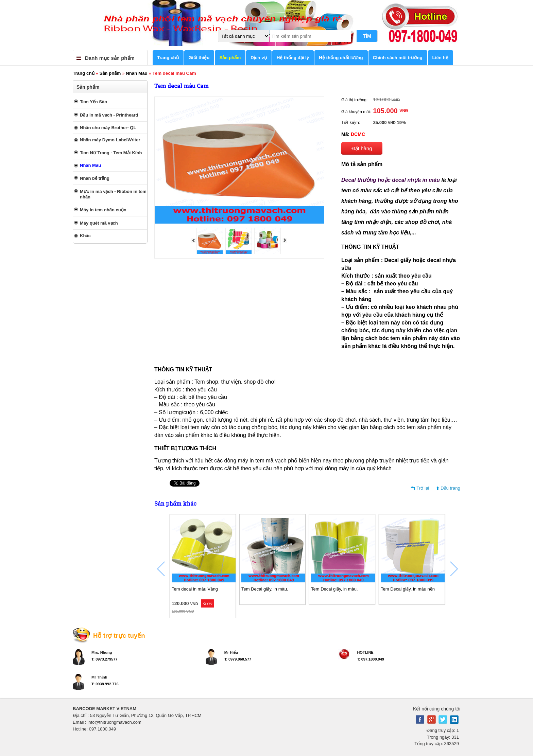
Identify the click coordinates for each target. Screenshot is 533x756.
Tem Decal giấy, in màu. (265, 589)
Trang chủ (168, 58)
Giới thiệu (199, 58)
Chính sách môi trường (398, 58)
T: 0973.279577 (104, 659)
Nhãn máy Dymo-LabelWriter (110, 140)
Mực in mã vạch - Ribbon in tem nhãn (113, 194)
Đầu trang (450, 488)
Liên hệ (440, 58)
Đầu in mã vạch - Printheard (109, 115)
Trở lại (423, 488)
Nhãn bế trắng (95, 178)
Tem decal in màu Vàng (195, 589)
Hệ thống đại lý (293, 58)
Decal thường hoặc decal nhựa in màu (391, 180)
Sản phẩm (230, 58)
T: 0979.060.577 (238, 659)
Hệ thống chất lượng (341, 58)
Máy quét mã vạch (99, 223)
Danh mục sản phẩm (110, 58)
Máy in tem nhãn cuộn (103, 210)
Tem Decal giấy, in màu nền (408, 589)
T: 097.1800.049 (371, 659)
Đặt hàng (362, 148)
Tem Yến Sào (93, 102)
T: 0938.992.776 (105, 684)
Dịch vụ (259, 58)
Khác (85, 236)
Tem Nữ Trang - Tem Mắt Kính (111, 153)
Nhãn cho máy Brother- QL (108, 128)
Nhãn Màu (137, 73)
